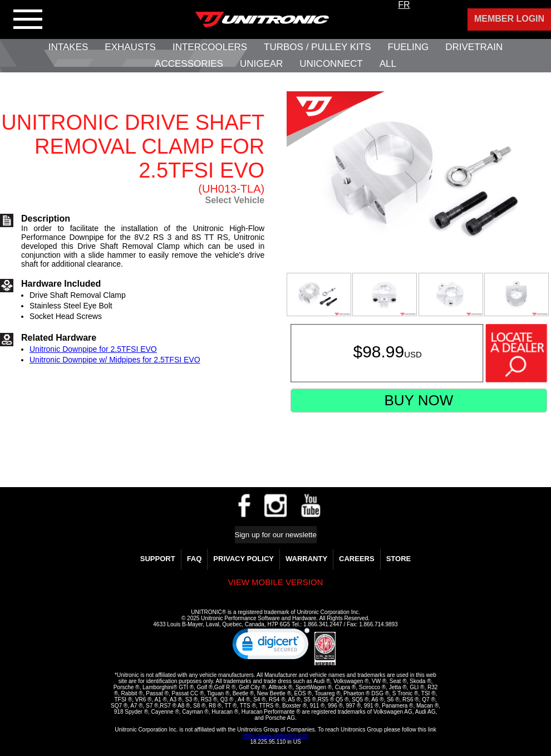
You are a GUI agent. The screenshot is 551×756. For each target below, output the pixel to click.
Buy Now (419, 400)
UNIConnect (331, 64)
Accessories (189, 64)
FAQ (195, 559)
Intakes (68, 47)
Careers (357, 559)
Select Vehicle (235, 200)
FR (404, 5)
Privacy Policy (243, 559)
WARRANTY (306, 559)
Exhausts (130, 47)
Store (399, 559)
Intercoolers (210, 47)
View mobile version (276, 582)
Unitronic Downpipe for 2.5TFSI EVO (93, 349)
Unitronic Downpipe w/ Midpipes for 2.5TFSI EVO (115, 360)
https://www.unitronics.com (275, 736)
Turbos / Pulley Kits (317, 47)
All (388, 64)
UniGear (261, 64)
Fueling (409, 47)
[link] (271, 646)
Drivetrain (474, 47)
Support (158, 559)
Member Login (509, 19)
